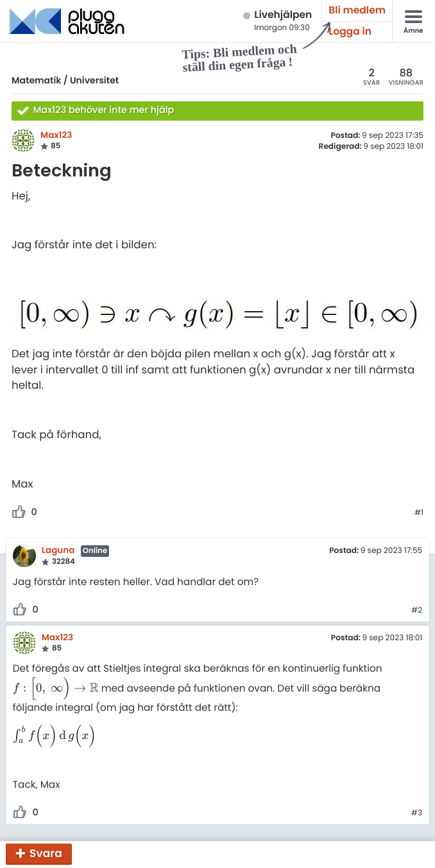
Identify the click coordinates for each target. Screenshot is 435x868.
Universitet (94, 80)
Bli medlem (357, 11)
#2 (417, 611)
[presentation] (56, 689)
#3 (417, 813)
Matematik (36, 80)
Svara (46, 853)
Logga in (350, 32)
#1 (419, 513)
